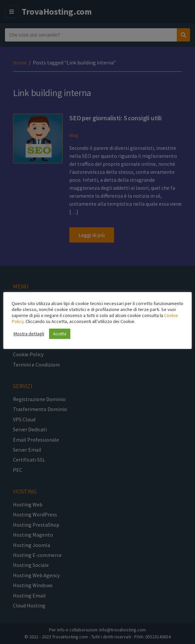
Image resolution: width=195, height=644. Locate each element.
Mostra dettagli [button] (29, 334)
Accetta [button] (60, 334)
